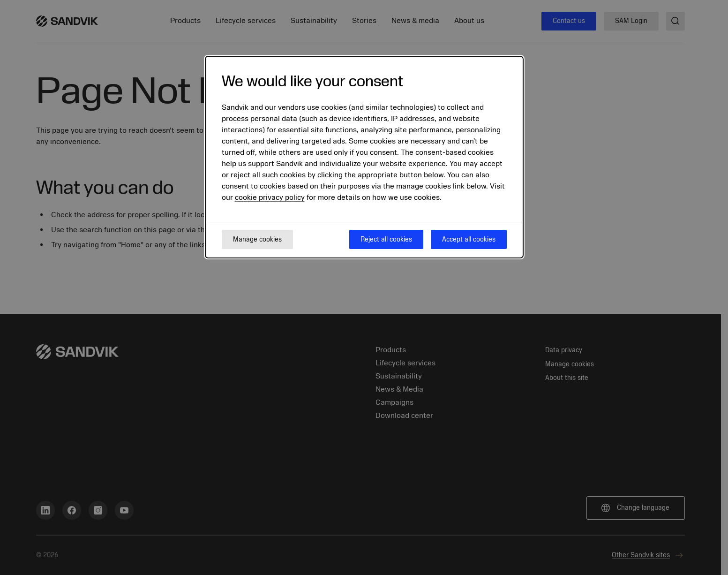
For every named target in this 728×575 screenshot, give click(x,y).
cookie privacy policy (270, 197)
